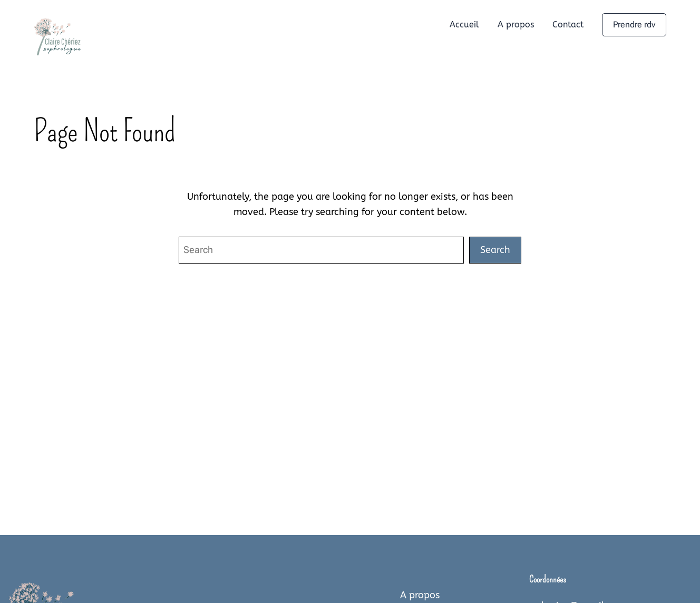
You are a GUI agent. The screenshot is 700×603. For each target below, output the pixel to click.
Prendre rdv (634, 25)
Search (495, 250)
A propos (420, 595)
